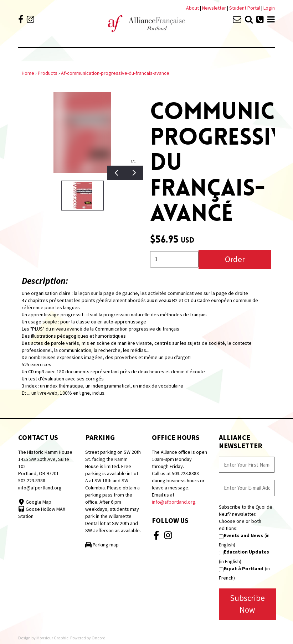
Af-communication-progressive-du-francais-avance (115, 73)
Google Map (35, 502)
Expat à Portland (244, 568)
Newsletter (215, 8)
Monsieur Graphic (52, 638)
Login (269, 8)
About (192, 8)
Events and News (243, 535)
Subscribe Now (247, 604)
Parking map (102, 545)
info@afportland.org (40, 488)
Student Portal (245, 8)
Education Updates (246, 552)
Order (235, 259)
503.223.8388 (32, 481)
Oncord (99, 638)
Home (28, 73)
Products (48, 73)
